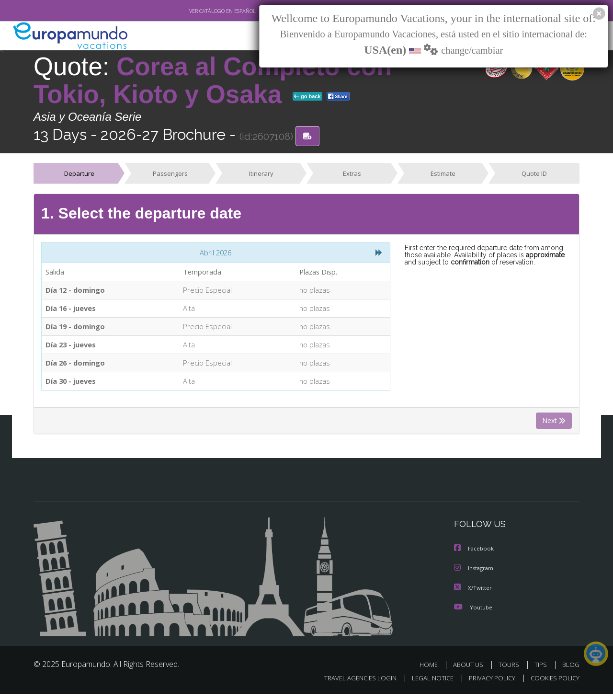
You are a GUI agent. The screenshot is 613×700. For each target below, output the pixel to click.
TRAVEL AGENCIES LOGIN (351, 683)
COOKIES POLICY (553, 683)
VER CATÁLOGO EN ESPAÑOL (200, 11)
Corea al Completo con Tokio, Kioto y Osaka (213, 81)
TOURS (511, 670)
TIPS (542, 670)
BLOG (571, 670)
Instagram (475, 574)
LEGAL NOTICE (426, 683)
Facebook (475, 555)
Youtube (473, 613)
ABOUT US (471, 670)
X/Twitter (473, 593)
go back (307, 97)
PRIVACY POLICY (488, 683)
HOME (432, 670)
